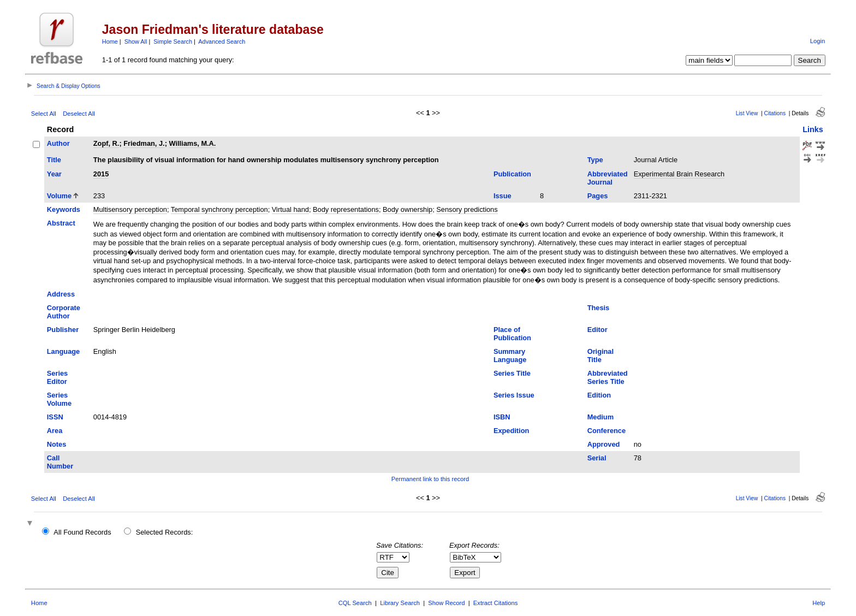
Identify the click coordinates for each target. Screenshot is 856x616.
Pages (598, 196)
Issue (503, 196)
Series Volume (59, 399)
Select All (44, 114)
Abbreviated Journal (608, 178)
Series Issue (514, 395)
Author (58, 143)
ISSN (55, 417)
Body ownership (408, 209)
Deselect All (79, 114)
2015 (101, 174)
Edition (599, 395)
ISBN (502, 417)
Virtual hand (290, 209)
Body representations (346, 209)
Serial (597, 458)
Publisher (63, 330)
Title (54, 160)
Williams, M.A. (192, 143)
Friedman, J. (144, 143)
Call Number (60, 462)
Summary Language (510, 356)
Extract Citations (495, 603)
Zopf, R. (106, 143)
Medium (601, 417)
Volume (59, 196)
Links (813, 129)
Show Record (446, 603)
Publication (512, 174)
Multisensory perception (130, 209)
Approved (604, 444)
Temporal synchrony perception (219, 209)
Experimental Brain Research (679, 174)
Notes (57, 444)
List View (747, 113)
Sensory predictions (467, 209)
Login (818, 41)
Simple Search (173, 42)
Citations (775, 113)
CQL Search (355, 603)
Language (63, 351)
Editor (598, 330)
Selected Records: (165, 532)
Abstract (61, 223)
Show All (136, 42)
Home (110, 42)
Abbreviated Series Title (608, 377)
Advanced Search (222, 42)
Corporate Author (64, 312)
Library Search (400, 603)
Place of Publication (512, 334)
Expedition (511, 431)
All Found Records (82, 532)
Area (55, 431)
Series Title (512, 373)
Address (61, 294)
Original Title (601, 356)
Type (595, 160)
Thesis (599, 308)
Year (54, 174)
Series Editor (57, 377)
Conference (607, 431)
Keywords (64, 209)
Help (819, 603)
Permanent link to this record (430, 479)
